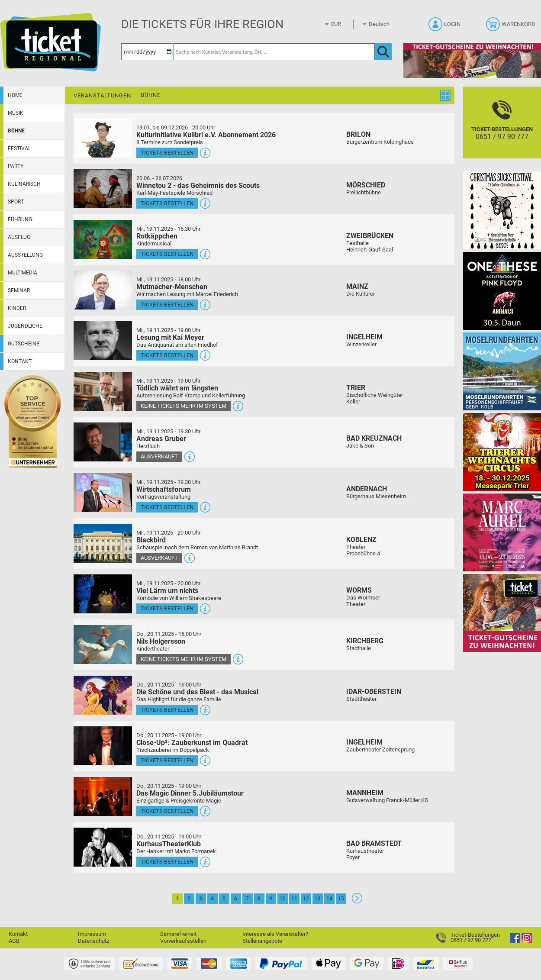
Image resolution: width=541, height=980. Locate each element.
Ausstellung (25, 255)
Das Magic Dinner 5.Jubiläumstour (190, 793)
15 (341, 899)
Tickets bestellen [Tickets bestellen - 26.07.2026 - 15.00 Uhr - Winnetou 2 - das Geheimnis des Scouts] (167, 203)
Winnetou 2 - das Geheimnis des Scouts (198, 185)
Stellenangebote (262, 941)
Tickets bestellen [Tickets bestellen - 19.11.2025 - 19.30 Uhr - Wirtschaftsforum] (167, 507)
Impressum (92, 934)
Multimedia (23, 273)
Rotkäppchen (157, 236)
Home (15, 95)
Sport (16, 202)
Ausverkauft (159, 456)
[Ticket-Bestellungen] (502, 130)
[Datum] (147, 52)
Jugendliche (25, 326)
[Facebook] (515, 941)
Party (16, 166)
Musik (16, 113)
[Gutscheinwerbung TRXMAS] (502, 613)
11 (294, 899)
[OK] (383, 52)
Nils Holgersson (161, 641)
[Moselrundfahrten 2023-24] (502, 371)
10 (283, 899)
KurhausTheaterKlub (169, 844)
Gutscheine (24, 344)
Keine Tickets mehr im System (184, 406)
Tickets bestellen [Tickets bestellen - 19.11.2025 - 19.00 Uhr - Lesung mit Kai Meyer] (167, 355)
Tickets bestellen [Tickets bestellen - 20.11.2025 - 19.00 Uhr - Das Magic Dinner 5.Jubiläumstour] (167, 811)
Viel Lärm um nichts (167, 591)
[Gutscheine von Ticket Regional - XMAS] (472, 60)
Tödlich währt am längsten (177, 388)
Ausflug (19, 237)
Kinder (17, 308)
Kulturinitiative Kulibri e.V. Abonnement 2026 (206, 135)
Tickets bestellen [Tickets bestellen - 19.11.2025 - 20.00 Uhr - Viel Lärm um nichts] (167, 608)
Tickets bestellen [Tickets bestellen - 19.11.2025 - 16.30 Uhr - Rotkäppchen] (167, 254)
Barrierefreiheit (178, 934)
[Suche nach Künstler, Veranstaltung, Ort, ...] (274, 52)
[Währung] (344, 24)
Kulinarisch (24, 184)
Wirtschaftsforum (164, 489)
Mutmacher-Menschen (172, 287)
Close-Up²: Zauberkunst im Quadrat (192, 743)
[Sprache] (382, 24)
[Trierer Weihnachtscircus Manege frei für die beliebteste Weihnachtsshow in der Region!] (502, 452)
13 (318, 899)
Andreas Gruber (161, 439)
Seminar (19, 290)
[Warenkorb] (511, 27)
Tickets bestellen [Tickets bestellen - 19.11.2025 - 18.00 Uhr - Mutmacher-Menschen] (167, 305)
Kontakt (20, 361)
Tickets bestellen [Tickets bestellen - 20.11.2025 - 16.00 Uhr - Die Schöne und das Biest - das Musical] (167, 710)
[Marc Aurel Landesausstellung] (502, 532)
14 (329, 899)
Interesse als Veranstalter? (275, 934)
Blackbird (151, 540)
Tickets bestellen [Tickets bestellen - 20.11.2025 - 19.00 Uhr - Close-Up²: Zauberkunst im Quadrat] (167, 760)
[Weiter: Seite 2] (357, 901)
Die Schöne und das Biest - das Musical (197, 692)
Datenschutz (93, 941)
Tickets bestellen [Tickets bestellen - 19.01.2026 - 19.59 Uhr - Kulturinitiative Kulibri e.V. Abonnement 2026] (167, 153)
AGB (14, 941)
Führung (20, 219)
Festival (19, 148)
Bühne (16, 131)
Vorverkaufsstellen (183, 941)
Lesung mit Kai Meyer (170, 337)
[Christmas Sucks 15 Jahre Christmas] (502, 210)
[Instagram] (527, 941)
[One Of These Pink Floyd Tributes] (502, 291)
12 (306, 899)
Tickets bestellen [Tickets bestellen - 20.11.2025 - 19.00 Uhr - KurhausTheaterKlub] (167, 862)
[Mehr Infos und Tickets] (103, 138)
